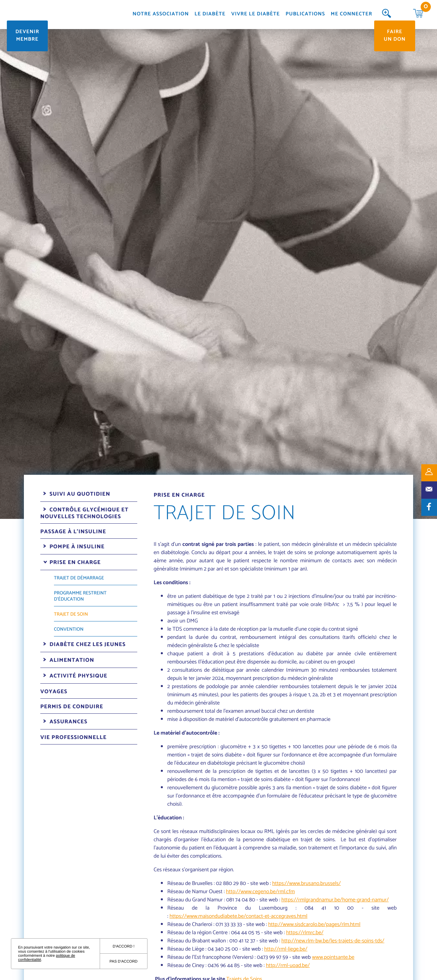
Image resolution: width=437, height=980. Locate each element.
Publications (305, 15)
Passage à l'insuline (73, 532)
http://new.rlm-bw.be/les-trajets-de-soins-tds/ (333, 941)
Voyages (54, 692)
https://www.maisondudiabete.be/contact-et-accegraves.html (238, 916)
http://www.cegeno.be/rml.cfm (260, 892)
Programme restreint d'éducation (80, 596)
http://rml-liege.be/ (286, 949)
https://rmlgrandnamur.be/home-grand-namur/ (335, 900)
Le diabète (210, 15)
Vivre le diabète (255, 15)
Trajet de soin (71, 614)
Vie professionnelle (73, 737)
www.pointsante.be (333, 957)
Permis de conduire (72, 707)
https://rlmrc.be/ (305, 933)
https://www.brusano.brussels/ (306, 883)
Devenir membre (27, 36)
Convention (69, 629)
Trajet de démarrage (79, 578)
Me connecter (352, 15)
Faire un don (395, 36)
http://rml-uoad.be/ (288, 965)
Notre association (161, 15)
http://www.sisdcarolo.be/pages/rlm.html (314, 924)
